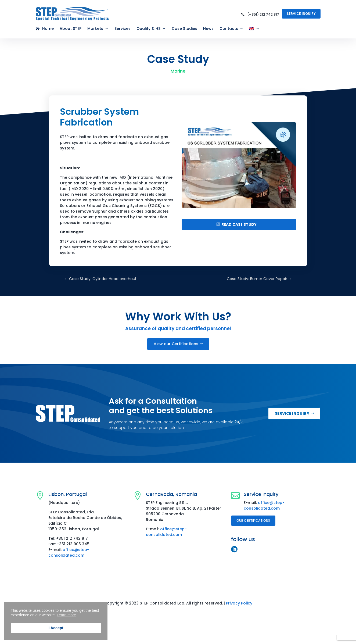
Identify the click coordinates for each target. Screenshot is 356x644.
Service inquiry (292, 413)
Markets (95, 29)
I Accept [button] (56, 628)
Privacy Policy (239, 603)
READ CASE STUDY (239, 224)
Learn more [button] (66, 615)
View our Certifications (176, 344)
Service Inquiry (301, 14)
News (208, 29)
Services (123, 29)
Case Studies (184, 29)
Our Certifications (253, 520)
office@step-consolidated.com (69, 552)
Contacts (229, 29)
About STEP (71, 29)
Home (48, 29)
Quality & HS (148, 29)
